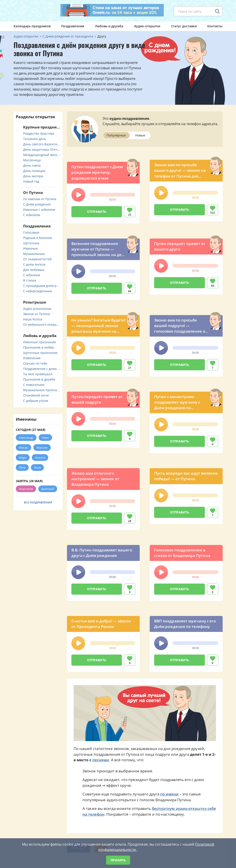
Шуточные (31, 243)
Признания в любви (39, 347)
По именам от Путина (40, 199)
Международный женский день (42, 155)
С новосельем (34, 385)
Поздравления (73, 26)
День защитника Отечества (42, 149)
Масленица (32, 160)
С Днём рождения (37, 204)
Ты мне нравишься (38, 374)
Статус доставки (184, 26)
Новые (140, 135)
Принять (118, 860)
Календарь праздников (32, 26)
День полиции (34, 171)
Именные (30, 248)
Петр (22, 468)
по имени (169, 794)
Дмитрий (48, 489)
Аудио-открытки (147, 26)
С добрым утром (36, 401)
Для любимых (34, 270)
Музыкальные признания (42, 390)
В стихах (30, 280)
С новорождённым (37, 291)
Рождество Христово (39, 133)
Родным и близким (37, 238)
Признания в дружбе (39, 379)
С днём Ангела (34, 264)
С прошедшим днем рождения (42, 286)
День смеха (32, 165)
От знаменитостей (37, 259)
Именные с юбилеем (39, 210)
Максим (42, 448)
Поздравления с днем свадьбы (42, 369)
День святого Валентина (42, 144)
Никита (40, 458)
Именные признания (39, 342)
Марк (23, 458)
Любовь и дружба (109, 26)
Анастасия (26, 489)
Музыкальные (34, 254)
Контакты (215, 26)
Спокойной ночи (36, 395)
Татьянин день (35, 139)
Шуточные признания (40, 353)
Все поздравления (38, 502)
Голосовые (31, 232)
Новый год (31, 181)
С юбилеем (32, 215)
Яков (37, 468)
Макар (23, 448)
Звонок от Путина (37, 314)
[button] (78, 195)
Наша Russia (33, 319)
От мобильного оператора (42, 325)
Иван (45, 438)
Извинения (32, 358)
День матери (33, 176)
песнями (101, 760)
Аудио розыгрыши (37, 309)
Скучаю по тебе (35, 363)
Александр (26, 438)
